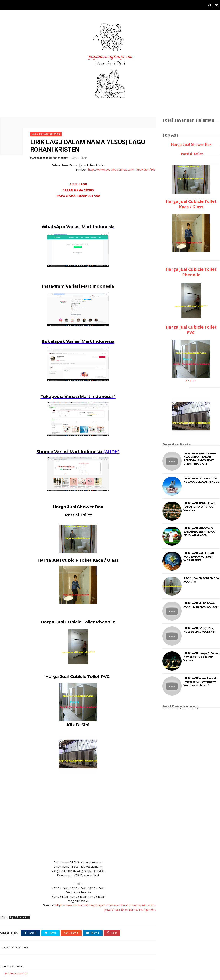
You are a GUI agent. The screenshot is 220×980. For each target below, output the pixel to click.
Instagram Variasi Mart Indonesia (77, 285)
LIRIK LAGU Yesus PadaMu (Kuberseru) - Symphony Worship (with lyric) (201, 682)
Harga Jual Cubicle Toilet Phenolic (76, 622)
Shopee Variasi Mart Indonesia (68, 451)
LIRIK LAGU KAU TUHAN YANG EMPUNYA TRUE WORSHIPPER (199, 557)
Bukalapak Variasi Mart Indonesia (77, 341)
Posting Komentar (16, 974)
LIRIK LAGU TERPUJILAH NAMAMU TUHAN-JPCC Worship (199, 507)
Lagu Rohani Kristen (46, 133)
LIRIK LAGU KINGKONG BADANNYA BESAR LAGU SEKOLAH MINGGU (199, 532)
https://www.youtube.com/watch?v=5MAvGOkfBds (119, 169)
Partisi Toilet (77, 515)
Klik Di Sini (76, 725)
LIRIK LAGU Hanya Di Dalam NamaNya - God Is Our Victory (202, 657)
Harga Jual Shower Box (77, 507)
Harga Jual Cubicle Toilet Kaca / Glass (77, 560)
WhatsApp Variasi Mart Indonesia (77, 226)
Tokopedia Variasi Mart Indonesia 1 (77, 396)
